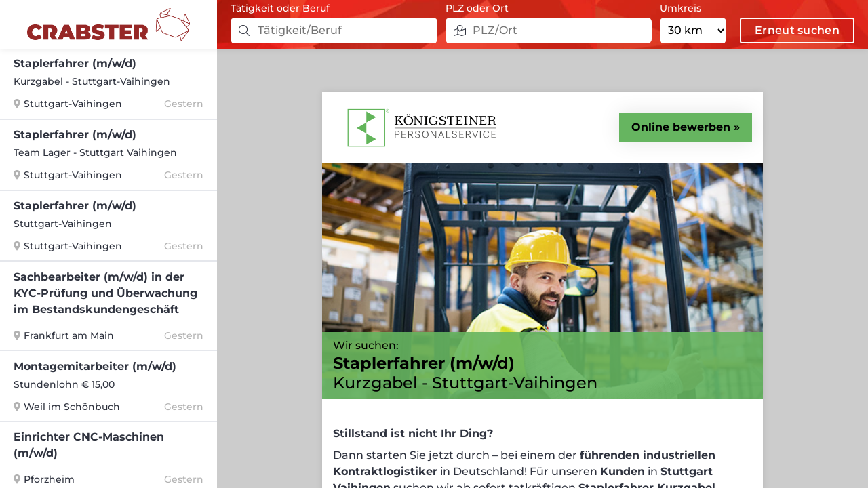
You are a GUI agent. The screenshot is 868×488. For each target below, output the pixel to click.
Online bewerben (681, 127)
